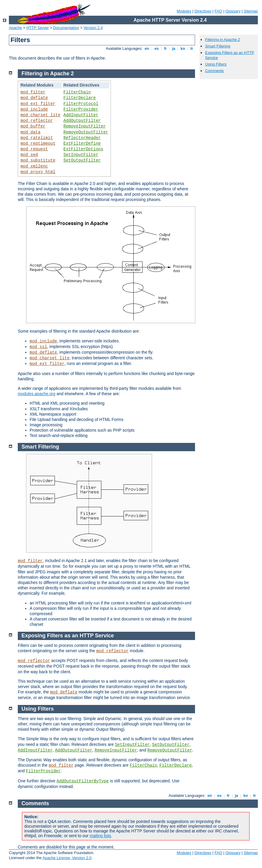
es (156, 48)
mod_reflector (37, 121)
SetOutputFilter (82, 160)
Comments (214, 71)
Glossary (233, 11)
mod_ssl (38, 347)
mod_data (30, 132)
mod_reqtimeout (38, 143)
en (147, 48)
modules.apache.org (37, 394)
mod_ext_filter (38, 104)
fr (166, 48)
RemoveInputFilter (85, 126)
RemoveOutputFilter (86, 132)
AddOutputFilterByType (83, 781)
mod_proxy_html (38, 172)
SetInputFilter (81, 155)
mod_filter (33, 92)
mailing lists (100, 836)
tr (192, 48)
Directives (203, 11)
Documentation (66, 28)
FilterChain (77, 92)
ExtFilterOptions (83, 149)
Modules (184, 11)
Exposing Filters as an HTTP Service (68, 636)
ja (174, 48)
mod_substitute (38, 160)
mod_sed (29, 155)
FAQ (218, 11)
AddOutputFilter (82, 121)
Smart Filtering (218, 46)
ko (183, 48)
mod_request (34, 149)
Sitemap (251, 11)
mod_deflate (34, 98)
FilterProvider (81, 109)
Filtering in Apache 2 (223, 40)
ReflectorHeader (82, 138)
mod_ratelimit (37, 138)
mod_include (34, 109)
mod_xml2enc (34, 166)
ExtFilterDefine (82, 143)
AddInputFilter (81, 115)
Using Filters (216, 64)
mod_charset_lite (40, 115)
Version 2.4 (93, 28)
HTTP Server (38, 28)
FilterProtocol (81, 104)
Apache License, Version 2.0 (67, 858)
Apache (15, 28)
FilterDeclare (80, 98)
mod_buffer (33, 126)
